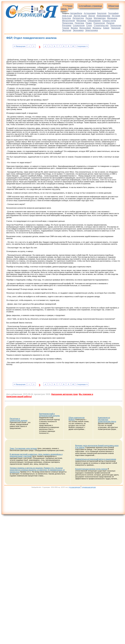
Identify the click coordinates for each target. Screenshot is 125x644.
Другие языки (80, 16)
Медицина (112, 18)
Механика (81, 21)
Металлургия (68, 21)
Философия (85, 28)
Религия (110, 23)
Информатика (103, 16)
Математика (100, 18)
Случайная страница (90, 6)
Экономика (78, 30)
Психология (99, 23)
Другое (92, 16)
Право (89, 23)
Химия (106, 28)
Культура (66, 18)
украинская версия (89, 487)
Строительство (101, 25)
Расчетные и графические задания (19, 419)
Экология (67, 30)
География (113, 13)
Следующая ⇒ (82, 46)
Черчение (116, 28)
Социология (79, 25)
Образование (94, 21)
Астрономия (90, 13)
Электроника (91, 30)
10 (73, 46)
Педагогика (68, 23)
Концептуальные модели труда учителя (91, 469)
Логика (89, 18)
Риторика (67, 25)
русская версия (74, 487)
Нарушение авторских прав (64, 394)
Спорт (89, 25)
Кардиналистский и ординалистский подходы (49, 415)
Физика (74, 28)
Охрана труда (109, 21)
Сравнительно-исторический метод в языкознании (96, 459)
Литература (78, 18)
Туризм (66, 28)
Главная (68, 6)
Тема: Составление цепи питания (23, 448)
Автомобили (76, 13)
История (116, 16)
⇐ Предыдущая (20, 46)
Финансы (97, 28)
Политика (79, 23)
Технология (116, 25)
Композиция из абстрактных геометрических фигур (107, 419)
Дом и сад (67, 16)
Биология (102, 13)
